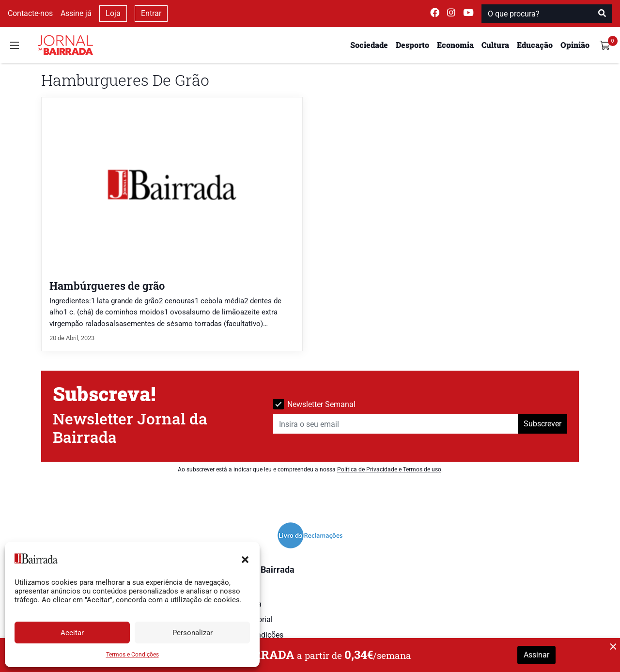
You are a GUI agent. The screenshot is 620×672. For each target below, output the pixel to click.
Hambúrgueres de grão (107, 286)
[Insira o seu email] (396, 424)
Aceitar (72, 633)
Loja (113, 13)
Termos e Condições (132, 655)
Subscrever (542, 424)
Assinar (536, 655)
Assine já (76, 13)
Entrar (151, 13)
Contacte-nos (30, 13)
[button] (245, 559)
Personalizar (193, 633)
